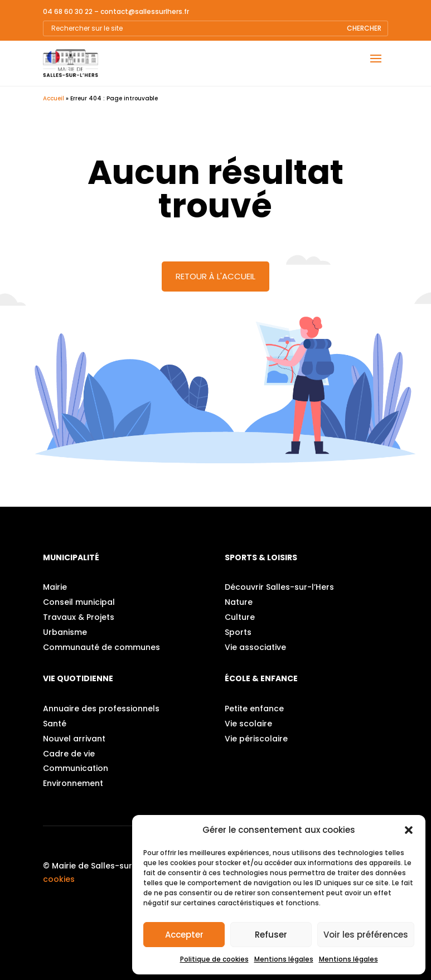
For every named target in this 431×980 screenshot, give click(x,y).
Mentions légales (284, 959)
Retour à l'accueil (215, 276)
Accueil (54, 98)
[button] (409, 830)
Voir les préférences (366, 935)
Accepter (184, 935)
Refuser (271, 935)
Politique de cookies (214, 959)
